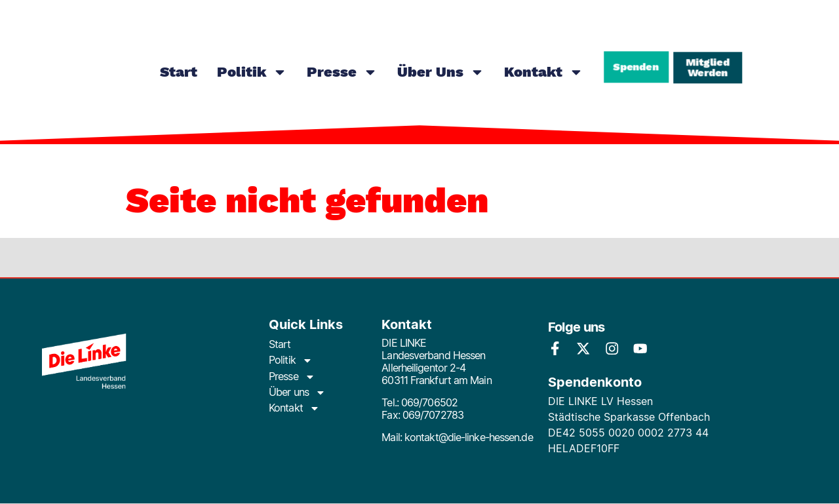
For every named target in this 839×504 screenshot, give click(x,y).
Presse (342, 72)
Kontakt (544, 72)
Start (179, 72)
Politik (252, 72)
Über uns (441, 72)
